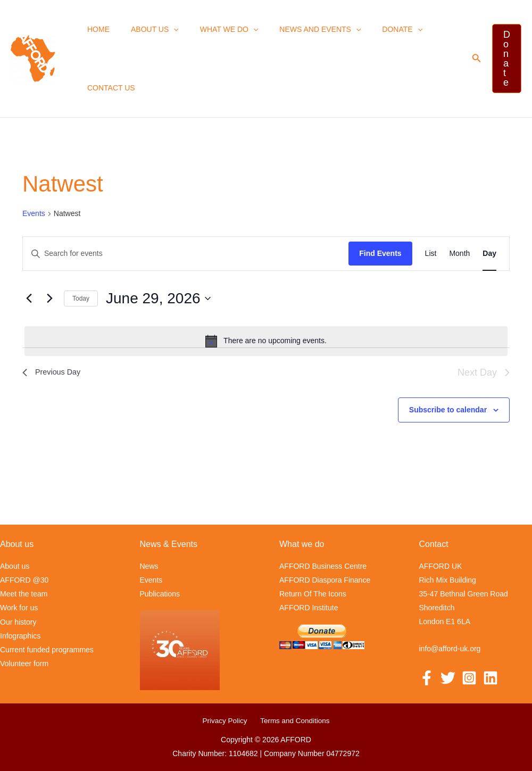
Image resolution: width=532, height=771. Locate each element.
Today (81, 299)
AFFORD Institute (309, 608)
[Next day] (49, 299)
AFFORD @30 (24, 580)
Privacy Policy (226, 720)
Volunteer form (24, 663)
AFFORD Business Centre (323, 566)
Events (34, 213)
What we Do (213, 29)
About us (145, 29)
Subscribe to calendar (448, 410)
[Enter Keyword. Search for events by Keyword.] (186, 254)
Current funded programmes (47, 649)
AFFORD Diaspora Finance (325, 580)
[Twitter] (448, 677)
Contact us (108, 88)
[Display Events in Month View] (459, 254)
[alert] (266, 341)
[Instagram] (469, 677)
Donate (373, 29)
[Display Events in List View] (431, 254)
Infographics (20, 635)
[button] (164, 29)
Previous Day (54, 372)
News (149, 566)
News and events (298, 29)
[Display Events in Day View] (489, 254)
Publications (160, 594)
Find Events (380, 253)
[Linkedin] (491, 677)
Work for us (19, 608)
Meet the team (24, 594)
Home (95, 29)
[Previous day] (29, 299)
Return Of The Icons (313, 594)
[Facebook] (427, 677)
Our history (18, 621)
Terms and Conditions (293, 720)
